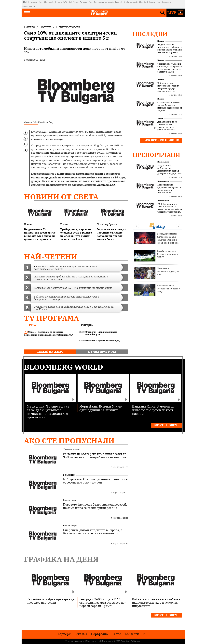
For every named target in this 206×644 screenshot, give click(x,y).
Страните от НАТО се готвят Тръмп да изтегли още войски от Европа (170, 107)
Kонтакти (132, 634)
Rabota (126, 2)
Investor (34, 2)
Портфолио (99, 634)
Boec (158, 2)
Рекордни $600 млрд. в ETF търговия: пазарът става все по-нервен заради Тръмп (103, 602)
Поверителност (93, 641)
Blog (141, 2)
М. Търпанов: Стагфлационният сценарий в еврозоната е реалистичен (95, 481)
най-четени (51, 257)
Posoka (152, 2)
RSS (146, 634)
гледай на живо (50, 352)
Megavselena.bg (28, 6)
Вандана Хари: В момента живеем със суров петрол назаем (153, 410)
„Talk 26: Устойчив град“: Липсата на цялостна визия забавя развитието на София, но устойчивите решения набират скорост (170, 212)
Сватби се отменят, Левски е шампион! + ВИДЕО (156, 256)
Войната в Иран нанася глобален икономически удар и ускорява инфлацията (156, 602)
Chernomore (166, 2)
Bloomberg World (64, 367)
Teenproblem (99, 2)
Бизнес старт (70, 500)
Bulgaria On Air (61, 2)
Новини (28, 224)
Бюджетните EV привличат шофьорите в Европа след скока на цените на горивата (170, 49)
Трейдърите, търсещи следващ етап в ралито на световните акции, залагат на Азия (170, 68)
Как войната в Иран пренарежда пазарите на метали (50, 601)
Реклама (81, 634)
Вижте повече (166, 425)
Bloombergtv (49, 2)
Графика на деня (61, 559)
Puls (91, 2)
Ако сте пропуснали (69, 441)
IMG (26, 2)
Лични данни (107, 641)
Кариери (64, 634)
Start (146, 2)
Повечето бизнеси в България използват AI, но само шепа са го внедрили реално (95, 506)
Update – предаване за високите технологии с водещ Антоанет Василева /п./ (48, 333)
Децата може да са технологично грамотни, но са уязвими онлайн (167, 126)
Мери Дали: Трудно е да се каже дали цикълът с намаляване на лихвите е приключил (48, 412)
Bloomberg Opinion (107, 224)
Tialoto (76, 2)
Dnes (41, 2)
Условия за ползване (75, 641)
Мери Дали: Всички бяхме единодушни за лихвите (101, 408)
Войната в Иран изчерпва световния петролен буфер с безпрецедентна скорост (168, 88)
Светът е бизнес (71, 449)
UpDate (160, 118)
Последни (150, 34)
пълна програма (102, 352)
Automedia (110, 2)
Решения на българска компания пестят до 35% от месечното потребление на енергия (95, 456)
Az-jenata (84, 2)
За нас (116, 634)
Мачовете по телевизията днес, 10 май (156, 273)
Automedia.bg (106, 185)
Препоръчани (156, 155)
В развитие (69, 475)
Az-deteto (134, 2)
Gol (70, 2)
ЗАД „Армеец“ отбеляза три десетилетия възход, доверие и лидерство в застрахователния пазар (169, 172)
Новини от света (61, 197)
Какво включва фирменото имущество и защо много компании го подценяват (170, 190)
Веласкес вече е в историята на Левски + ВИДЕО (157, 290)
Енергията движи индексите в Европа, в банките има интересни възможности (93, 532)
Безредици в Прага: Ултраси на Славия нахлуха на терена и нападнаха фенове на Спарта (156, 240)
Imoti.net (119, 2)
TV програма (51, 318)
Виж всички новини (161, 140)
